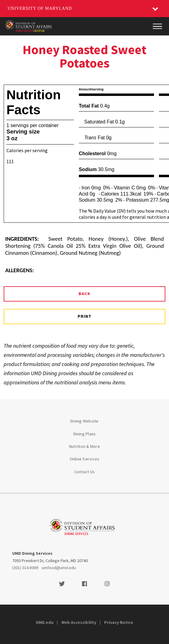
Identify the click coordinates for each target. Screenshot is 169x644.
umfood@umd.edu (59, 568)
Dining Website (84, 421)
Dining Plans (85, 434)
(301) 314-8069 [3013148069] (25, 568)
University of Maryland (40, 8)
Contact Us (85, 472)
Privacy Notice (119, 622)
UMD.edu (45, 622)
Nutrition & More (84, 446)
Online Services (85, 459)
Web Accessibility (79, 622)
